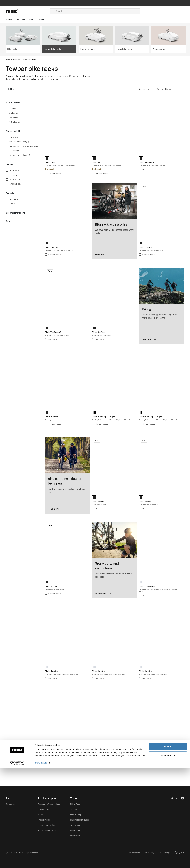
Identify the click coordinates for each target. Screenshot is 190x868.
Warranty (42, 815)
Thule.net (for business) (80, 820)
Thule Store (75, 836)
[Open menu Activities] (22, 20)
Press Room (75, 825)
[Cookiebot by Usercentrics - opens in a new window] (17, 863)
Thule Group (75, 830)
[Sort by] (174, 89)
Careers (73, 809)
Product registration (46, 825)
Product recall (44, 820)
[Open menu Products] (11, 20)
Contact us (10, 804)
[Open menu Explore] (33, 20)
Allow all (168, 847)
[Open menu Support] (43, 20)
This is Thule (75, 804)
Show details (41, 863)
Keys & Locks (43, 809)
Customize (168, 855)
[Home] (28, 11)
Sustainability (76, 815)
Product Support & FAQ (48, 830)
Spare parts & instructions (49, 804)
